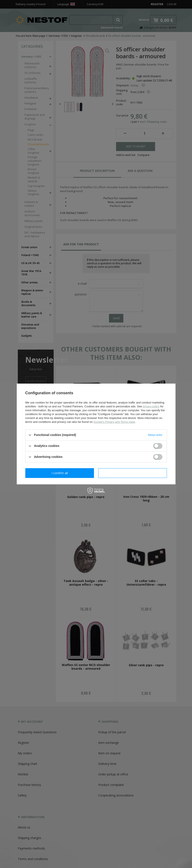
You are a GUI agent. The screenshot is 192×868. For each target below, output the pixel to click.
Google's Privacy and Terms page (114, 422)
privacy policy (151, 406)
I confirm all (133, 473)
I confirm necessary (60, 473)
